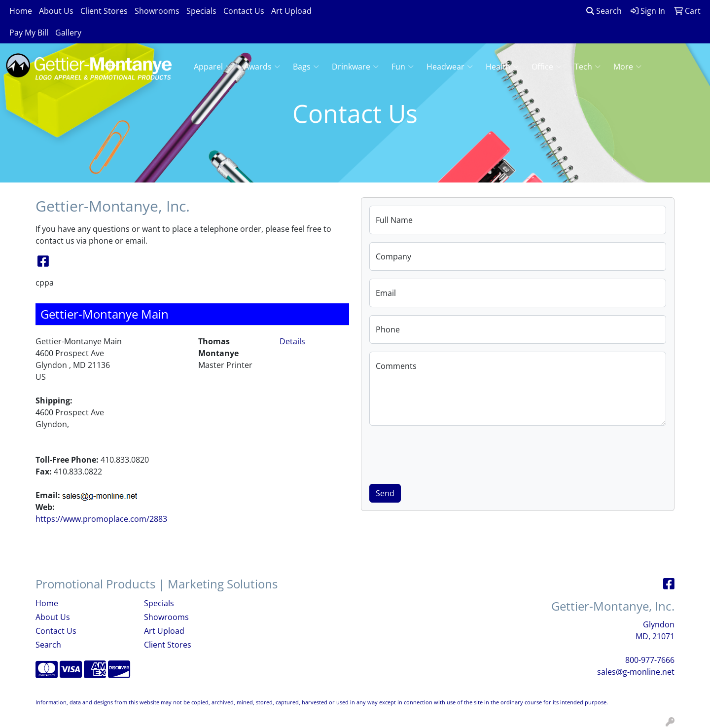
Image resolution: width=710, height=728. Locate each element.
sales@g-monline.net (636, 672)
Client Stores (104, 11)
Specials (201, 11)
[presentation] (444, 453)
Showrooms (157, 11)
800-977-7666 (650, 660)
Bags (306, 67)
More (627, 67)
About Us (56, 11)
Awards (262, 67)
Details (292, 341)
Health (502, 67)
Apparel (213, 67)
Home (21, 11)
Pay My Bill (29, 33)
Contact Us (244, 11)
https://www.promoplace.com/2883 (101, 519)
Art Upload (291, 11)
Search (604, 11)
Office (547, 67)
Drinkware (355, 67)
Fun (403, 67)
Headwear (450, 67)
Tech (587, 67)
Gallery (68, 33)
